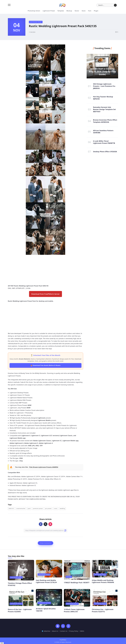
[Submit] (115, 5)
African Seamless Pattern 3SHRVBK (103, 132)
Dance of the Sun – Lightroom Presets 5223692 (20, 610)
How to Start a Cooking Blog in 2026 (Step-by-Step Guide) (102, 72)
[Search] (107, 5)
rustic (56, 508)
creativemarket (21, 508)
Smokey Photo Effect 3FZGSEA (105, 152)
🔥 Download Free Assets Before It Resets (46, 365)
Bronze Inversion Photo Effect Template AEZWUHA (105, 121)
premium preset (38, 508)
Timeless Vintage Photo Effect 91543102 (20, 584)
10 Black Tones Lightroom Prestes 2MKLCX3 (74, 610)
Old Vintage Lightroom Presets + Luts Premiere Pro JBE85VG (104, 86)
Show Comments (45, 543)
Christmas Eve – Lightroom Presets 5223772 (103, 610)
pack (29, 508)
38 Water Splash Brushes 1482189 (46, 610)
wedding (62, 508)
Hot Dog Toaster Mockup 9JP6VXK (103, 98)
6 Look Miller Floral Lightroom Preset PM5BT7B (104, 142)
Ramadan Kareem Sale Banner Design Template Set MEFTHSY (104, 109)
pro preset (48, 508)
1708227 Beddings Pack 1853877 (77, 583)
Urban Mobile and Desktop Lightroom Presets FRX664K (103, 581)
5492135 (11, 508)
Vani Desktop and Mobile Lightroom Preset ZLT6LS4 (46, 581)
